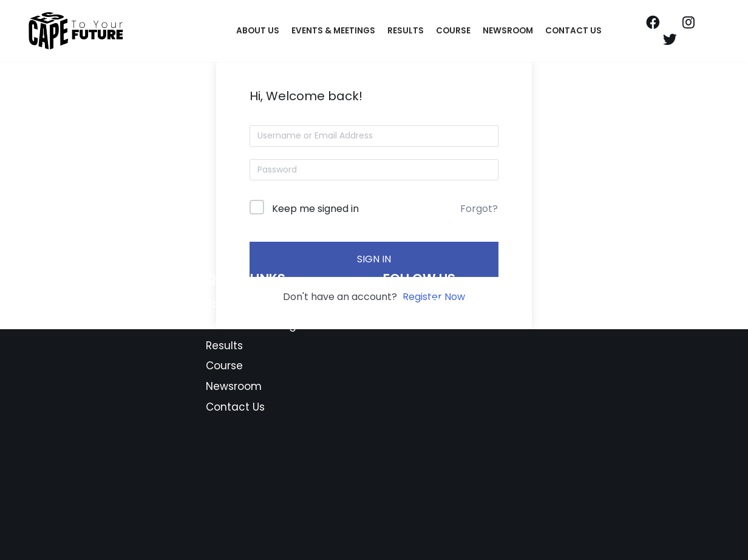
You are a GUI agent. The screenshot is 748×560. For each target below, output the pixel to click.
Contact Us (573, 31)
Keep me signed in (315, 209)
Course (453, 31)
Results (406, 31)
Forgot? (479, 209)
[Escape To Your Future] (76, 31)
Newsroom (508, 31)
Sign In (374, 259)
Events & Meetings (333, 31)
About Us (258, 31)
